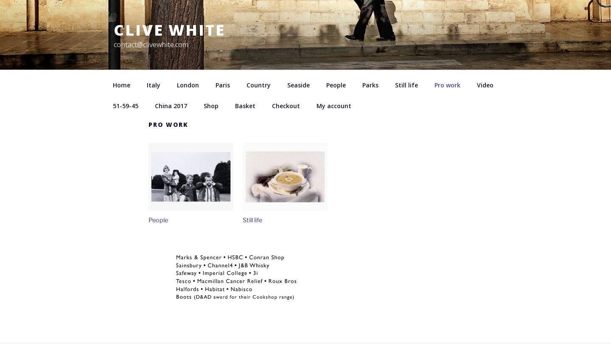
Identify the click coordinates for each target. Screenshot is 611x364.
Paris (223, 85)
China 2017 (171, 106)
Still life (406, 85)
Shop (211, 106)
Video (485, 85)
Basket (245, 106)
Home (122, 85)
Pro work (447, 85)
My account (334, 106)
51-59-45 (126, 106)
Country (259, 85)
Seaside (298, 85)
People (336, 85)
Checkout (286, 106)
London (188, 85)
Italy (154, 85)
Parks (370, 85)
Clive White (170, 30)
